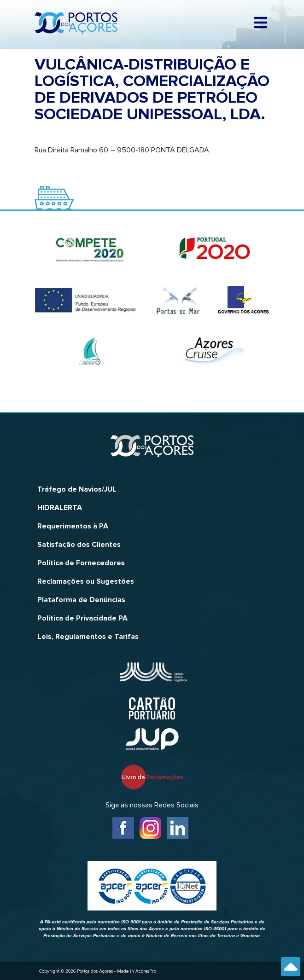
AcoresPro (146, 971)
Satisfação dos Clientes (79, 545)
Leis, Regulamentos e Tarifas (88, 637)
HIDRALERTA (60, 508)
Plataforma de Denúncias (81, 600)
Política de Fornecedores (81, 563)
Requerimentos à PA (73, 526)
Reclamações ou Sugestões (86, 581)
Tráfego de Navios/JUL (77, 489)
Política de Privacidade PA (82, 618)
